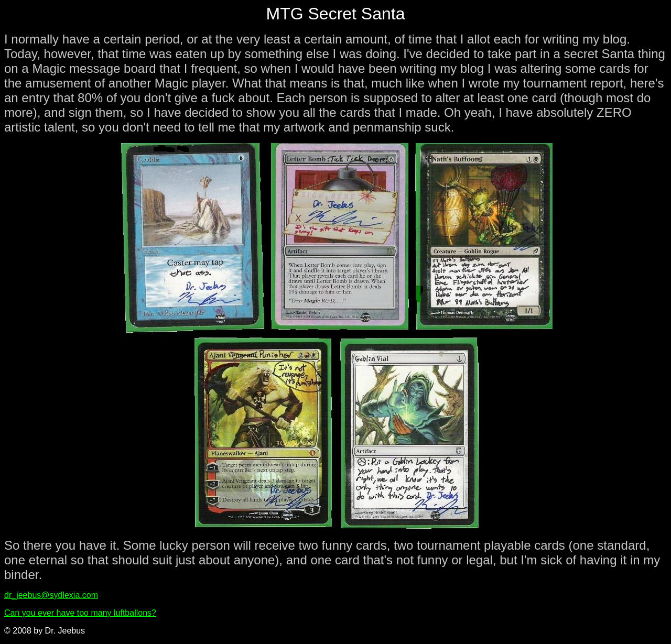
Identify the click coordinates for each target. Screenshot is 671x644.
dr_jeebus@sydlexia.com (51, 595)
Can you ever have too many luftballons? (80, 613)
